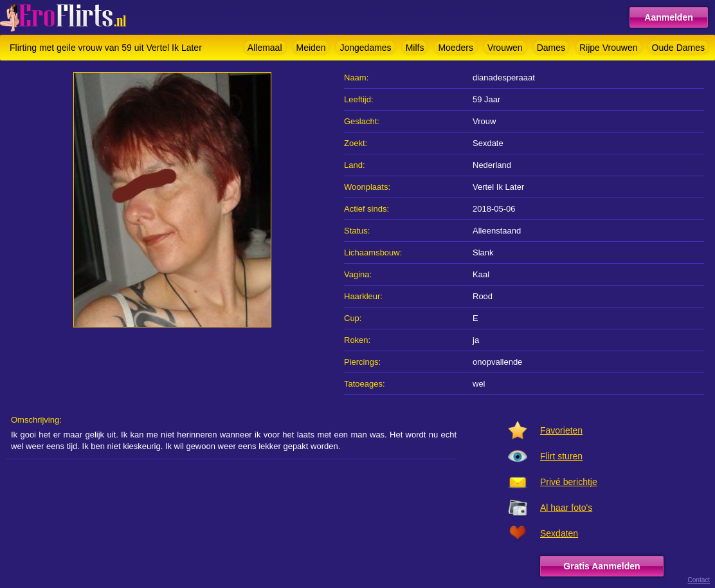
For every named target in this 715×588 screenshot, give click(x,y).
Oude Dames (678, 48)
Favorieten (561, 430)
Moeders (455, 48)
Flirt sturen (561, 456)
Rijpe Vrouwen (609, 48)
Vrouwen (505, 48)
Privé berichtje (569, 482)
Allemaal (265, 48)
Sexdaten (559, 533)
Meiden (311, 48)
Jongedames (365, 48)
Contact (699, 580)
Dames (551, 48)
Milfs (415, 48)
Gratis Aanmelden (602, 566)
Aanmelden (668, 17)
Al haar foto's (566, 508)
